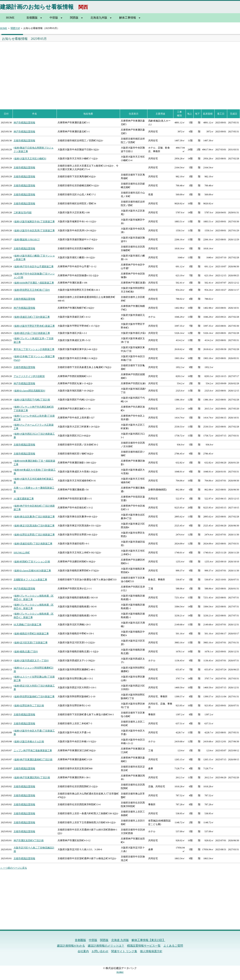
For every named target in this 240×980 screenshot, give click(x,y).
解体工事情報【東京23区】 (148, 940)
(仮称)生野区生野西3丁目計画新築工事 (34, 535)
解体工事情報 (128, 18)
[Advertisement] (59, 72)
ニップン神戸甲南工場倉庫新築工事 (33, 750)
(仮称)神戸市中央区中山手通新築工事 (34, 266)
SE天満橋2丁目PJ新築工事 (27, 625)
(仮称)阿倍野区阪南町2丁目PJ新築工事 (34, 697)
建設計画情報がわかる (71, 946)
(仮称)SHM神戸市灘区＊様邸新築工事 (34, 283)
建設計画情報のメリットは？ (106, 946)
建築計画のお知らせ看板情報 (37, 7)
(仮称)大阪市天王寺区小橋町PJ (30, 159)
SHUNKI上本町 (22, 553)
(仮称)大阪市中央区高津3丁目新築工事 (34, 231)
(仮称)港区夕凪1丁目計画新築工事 (32, 333)
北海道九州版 (99, 18)
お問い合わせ (100, 951)
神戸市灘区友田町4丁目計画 (29, 840)
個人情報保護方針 (151, 951)
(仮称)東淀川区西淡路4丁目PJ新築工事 (34, 526)
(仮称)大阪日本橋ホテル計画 (29, 741)
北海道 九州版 (120, 940)
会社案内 (83, 951)
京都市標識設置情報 (24, 141)
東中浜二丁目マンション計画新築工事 (34, 349)
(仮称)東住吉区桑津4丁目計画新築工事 (34, 517)
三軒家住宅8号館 (23, 213)
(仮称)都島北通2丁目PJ (26, 652)
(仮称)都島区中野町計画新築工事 (31, 634)
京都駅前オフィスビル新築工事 (30, 580)
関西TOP (15, 28)
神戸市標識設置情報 (24, 123)
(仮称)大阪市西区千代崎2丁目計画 (32, 400)
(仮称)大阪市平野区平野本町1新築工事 (34, 326)
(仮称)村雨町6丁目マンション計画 (32, 562)
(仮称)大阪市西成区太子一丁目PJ (31, 661)
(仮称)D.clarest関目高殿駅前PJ (29, 391)
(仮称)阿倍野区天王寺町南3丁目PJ (32, 290)
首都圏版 (32, 18)
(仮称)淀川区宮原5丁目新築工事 (31, 643)
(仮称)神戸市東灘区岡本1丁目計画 (32, 777)
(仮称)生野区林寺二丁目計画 (29, 706)
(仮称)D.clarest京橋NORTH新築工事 (32, 571)
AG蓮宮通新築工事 (24, 499)
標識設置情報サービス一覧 (144, 946)
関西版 (74, 18)
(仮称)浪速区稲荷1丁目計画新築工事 (33, 544)
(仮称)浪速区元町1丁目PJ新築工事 (32, 317)
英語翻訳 (120, 972)
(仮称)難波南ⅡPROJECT (27, 240)
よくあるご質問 (173, 946)
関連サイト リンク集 (124, 951)
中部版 (54, 18)
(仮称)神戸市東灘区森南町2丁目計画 (33, 759)
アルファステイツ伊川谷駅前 (29, 376)
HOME (10, 18)
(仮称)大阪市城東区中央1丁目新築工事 (34, 222)
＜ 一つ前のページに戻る (13, 868)
